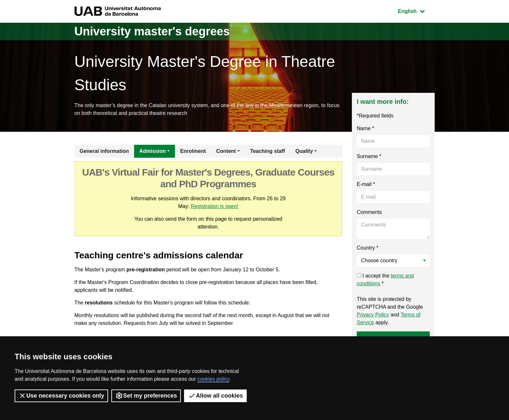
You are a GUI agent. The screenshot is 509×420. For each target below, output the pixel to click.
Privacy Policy (373, 315)
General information (104, 151)
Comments (369, 212)
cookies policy (213, 379)
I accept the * (385, 280)
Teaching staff (268, 151)
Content (226, 151)
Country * (368, 248)
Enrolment (193, 151)
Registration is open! (215, 206)
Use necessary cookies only (61, 396)
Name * (365, 128)
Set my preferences (146, 396)
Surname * (369, 156)
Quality (304, 151)
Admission (153, 151)
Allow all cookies (215, 396)
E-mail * (366, 184)
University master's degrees (152, 31)
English (416, 11)
